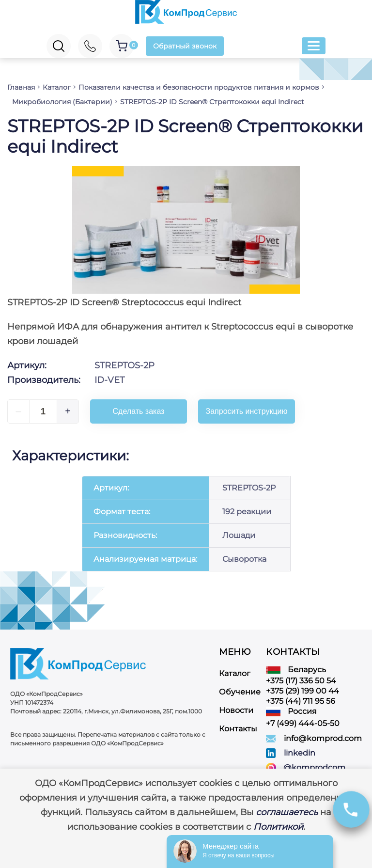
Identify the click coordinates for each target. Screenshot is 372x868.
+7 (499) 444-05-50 (303, 723)
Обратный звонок (185, 46)
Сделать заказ (139, 411)
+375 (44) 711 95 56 (301, 701)
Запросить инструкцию (247, 411)
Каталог (235, 673)
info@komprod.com (323, 738)
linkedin (300, 753)
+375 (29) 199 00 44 (302, 691)
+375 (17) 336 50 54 (301, 681)
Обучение (240, 692)
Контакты (238, 729)
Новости (236, 710)
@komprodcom (314, 768)
